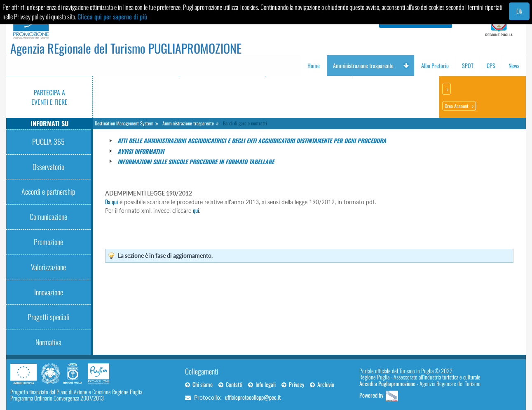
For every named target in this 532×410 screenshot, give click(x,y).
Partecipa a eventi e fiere (49, 97)
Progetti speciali (49, 317)
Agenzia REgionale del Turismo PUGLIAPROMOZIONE (126, 48)
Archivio (322, 384)
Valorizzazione (48, 267)
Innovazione (49, 292)
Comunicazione (48, 217)
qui (196, 210)
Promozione (48, 242)
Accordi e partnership (48, 191)
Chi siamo (199, 384)
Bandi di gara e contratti (245, 123)
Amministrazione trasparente (188, 123)
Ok (519, 11)
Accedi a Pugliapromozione (387, 383)
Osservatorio (48, 167)
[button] (406, 66)
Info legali (262, 384)
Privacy (293, 384)
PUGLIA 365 (48, 141)
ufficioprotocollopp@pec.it (253, 397)
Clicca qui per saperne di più (112, 16)
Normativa (48, 342)
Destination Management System (124, 123)
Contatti (230, 384)
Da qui (111, 201)
